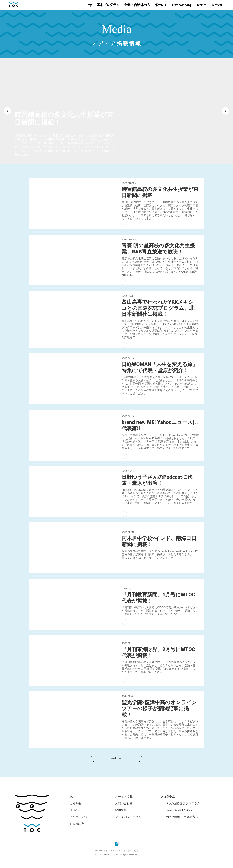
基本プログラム (108, 5)
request (216, 5)
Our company (182, 5)
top (90, 5)
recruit (201, 5)
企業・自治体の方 (137, 5)
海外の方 (161, 5)
